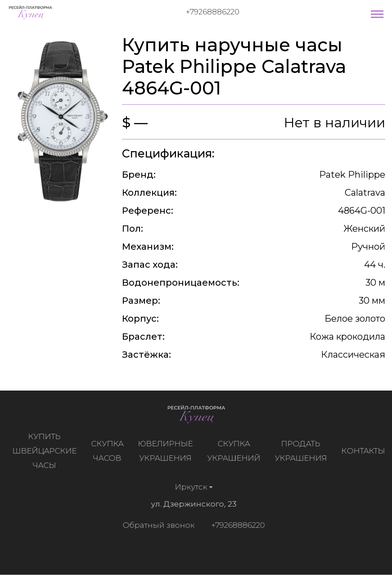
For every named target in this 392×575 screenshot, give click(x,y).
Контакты (365, 451)
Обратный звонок (156, 525)
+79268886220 (213, 12)
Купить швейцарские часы (47, 451)
